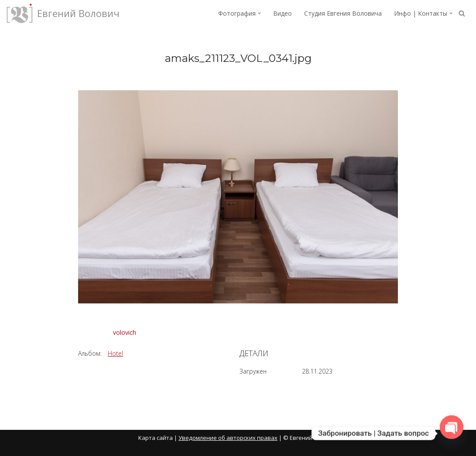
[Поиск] (462, 13)
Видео (283, 13)
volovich (125, 332)
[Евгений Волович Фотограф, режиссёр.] (63, 13)
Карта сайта (156, 438)
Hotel (115, 353)
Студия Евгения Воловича (343, 13)
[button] (259, 13)
